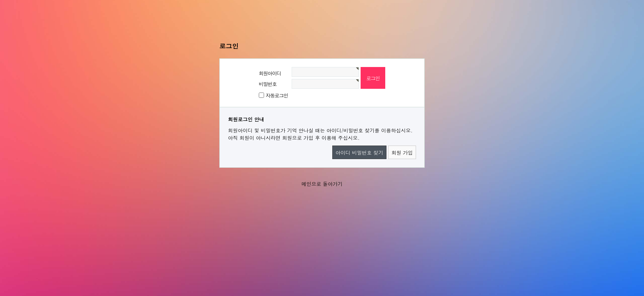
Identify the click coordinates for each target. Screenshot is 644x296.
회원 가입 (402, 152)
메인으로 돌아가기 (322, 184)
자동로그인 (277, 95)
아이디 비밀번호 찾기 (359, 152)
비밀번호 (268, 84)
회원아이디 (270, 73)
